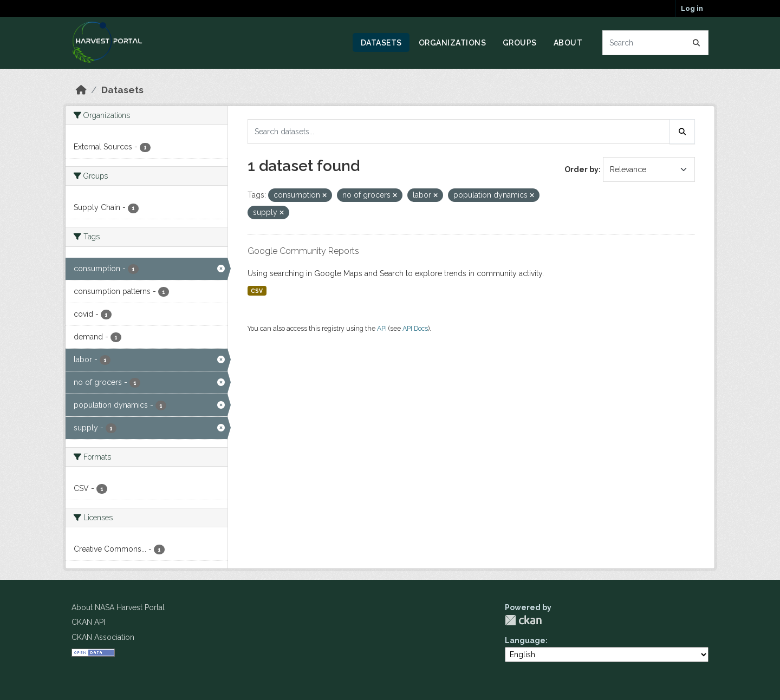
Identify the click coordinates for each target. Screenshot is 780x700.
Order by (581, 169)
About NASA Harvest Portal (118, 607)
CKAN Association (103, 637)
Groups (520, 43)
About (568, 43)
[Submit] (697, 43)
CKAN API (88, 622)
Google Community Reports (303, 251)
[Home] (81, 90)
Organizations (453, 43)
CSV (257, 291)
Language (525, 640)
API (382, 328)
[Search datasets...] (656, 43)
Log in (692, 8)
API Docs (415, 328)
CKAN (523, 620)
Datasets (381, 43)
